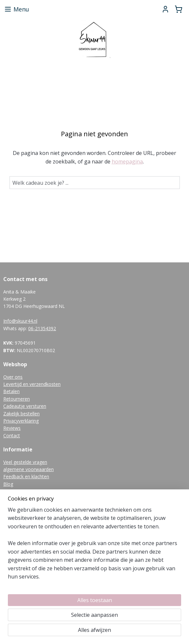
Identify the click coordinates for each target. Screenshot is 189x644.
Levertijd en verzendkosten (32, 384)
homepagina (127, 161)
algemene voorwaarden (28, 469)
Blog (8, 484)
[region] (94, 546)
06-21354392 (42, 328)
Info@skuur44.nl (20, 321)
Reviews (12, 428)
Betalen (11, 391)
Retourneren (17, 399)
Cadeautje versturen (25, 406)
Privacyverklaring (21, 421)
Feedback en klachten (26, 476)
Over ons (13, 377)
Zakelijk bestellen (21, 414)
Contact (12, 436)
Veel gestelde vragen (25, 462)
